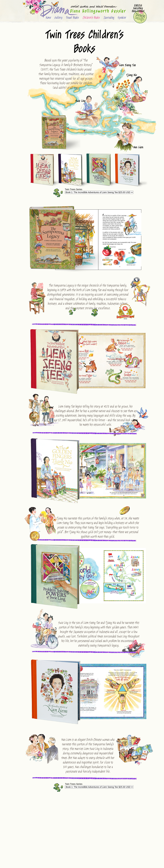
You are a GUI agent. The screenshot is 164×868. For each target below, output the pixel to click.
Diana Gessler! (138, 11)
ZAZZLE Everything (138, 7)
